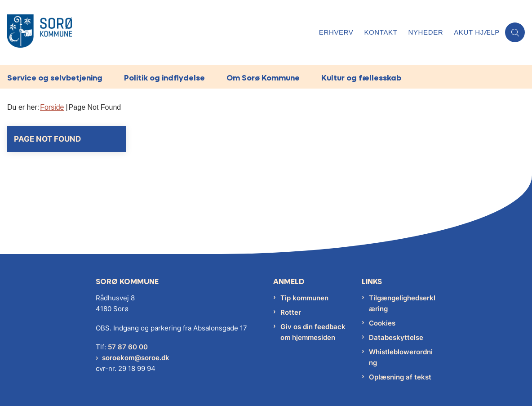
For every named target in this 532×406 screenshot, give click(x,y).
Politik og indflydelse (164, 78)
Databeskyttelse (396, 337)
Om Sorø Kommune (263, 78)
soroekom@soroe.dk (136, 358)
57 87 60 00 (128, 347)
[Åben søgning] (515, 32)
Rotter (291, 312)
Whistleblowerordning (401, 357)
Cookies (382, 323)
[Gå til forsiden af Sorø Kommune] (157, 33)
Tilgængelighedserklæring (402, 303)
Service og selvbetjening (55, 78)
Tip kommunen (304, 298)
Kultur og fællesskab (361, 78)
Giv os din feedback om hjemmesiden (313, 332)
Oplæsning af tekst (400, 377)
